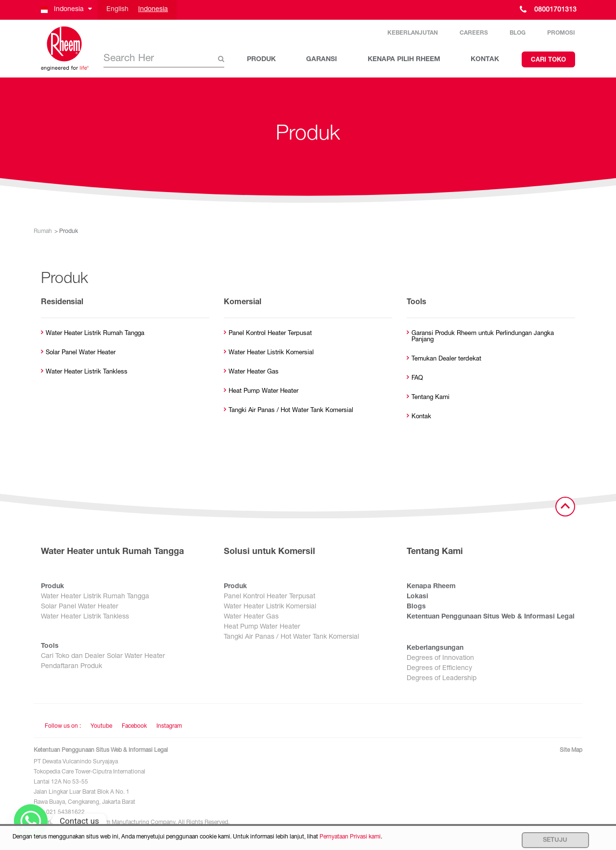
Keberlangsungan (435, 648)
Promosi (561, 33)
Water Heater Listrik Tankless (87, 372)
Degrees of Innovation (440, 658)
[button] (66, 10)
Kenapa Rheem (431, 587)
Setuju (555, 841)
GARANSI (321, 60)
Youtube (101, 726)
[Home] (65, 49)
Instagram (169, 726)
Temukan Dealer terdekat (446, 359)
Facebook (134, 726)
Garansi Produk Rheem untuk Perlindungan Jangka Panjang (483, 337)
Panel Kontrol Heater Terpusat (270, 334)
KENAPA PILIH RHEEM (404, 60)
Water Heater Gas (254, 372)
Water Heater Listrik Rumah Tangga (95, 334)
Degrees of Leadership (442, 679)
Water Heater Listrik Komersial (271, 353)
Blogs (416, 607)
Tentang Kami (430, 398)
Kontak (421, 417)
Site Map (571, 750)
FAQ (417, 379)
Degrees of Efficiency (439, 669)
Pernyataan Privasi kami (350, 837)
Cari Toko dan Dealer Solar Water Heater (103, 657)
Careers (474, 33)
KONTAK (485, 60)
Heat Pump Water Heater (263, 392)
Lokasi (417, 597)
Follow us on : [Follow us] (63, 726)
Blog (518, 33)
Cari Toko (548, 60)
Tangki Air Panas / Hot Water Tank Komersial (291, 411)
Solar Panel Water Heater (81, 353)
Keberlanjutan (413, 33)
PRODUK (261, 60)
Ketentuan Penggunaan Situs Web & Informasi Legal (491, 617)
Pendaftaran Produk (71, 667)
